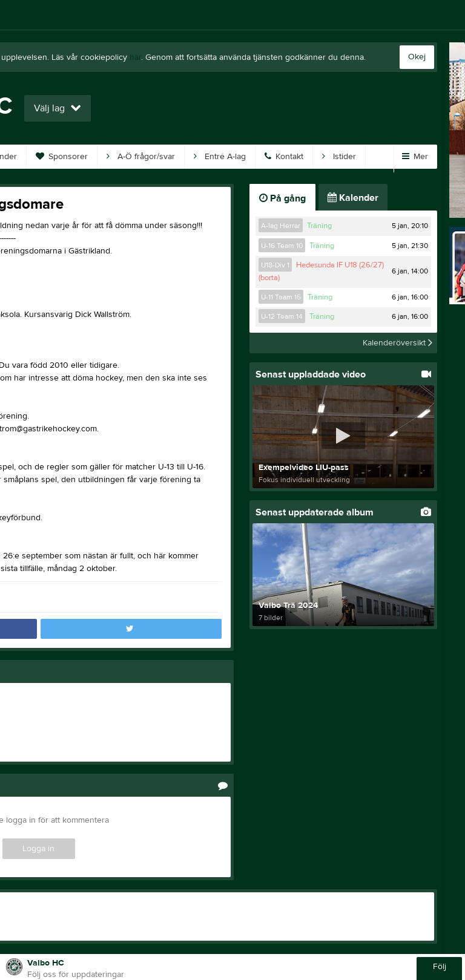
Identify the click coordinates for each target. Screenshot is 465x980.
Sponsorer (62, 157)
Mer (415, 157)
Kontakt (284, 157)
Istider (339, 157)
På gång (282, 198)
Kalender (353, 198)
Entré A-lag (220, 157)
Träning (319, 226)
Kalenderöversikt (397, 343)
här (135, 57)
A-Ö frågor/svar (141, 157)
